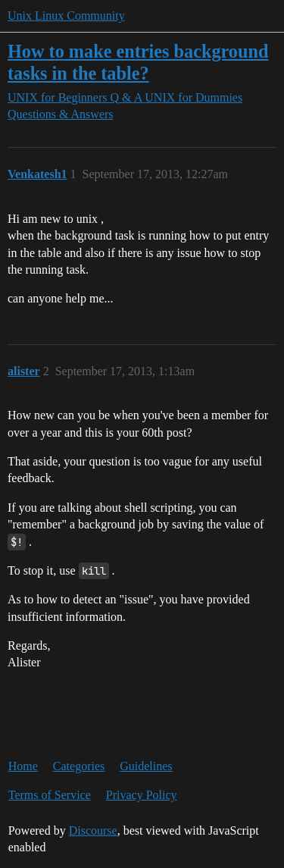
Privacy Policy (142, 795)
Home (23, 766)
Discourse (93, 830)
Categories (79, 766)
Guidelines (146, 766)
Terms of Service (50, 795)
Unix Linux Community (66, 16)
